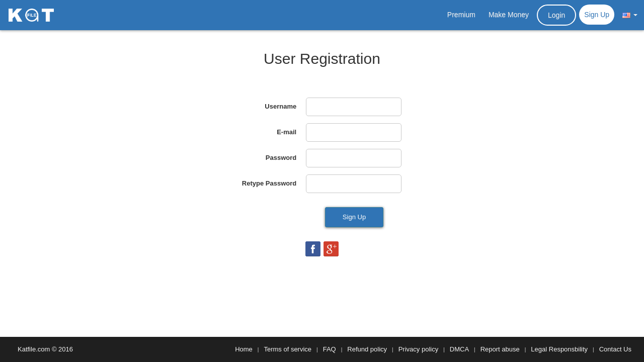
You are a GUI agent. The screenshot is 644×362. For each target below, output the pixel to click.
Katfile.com (34, 349)
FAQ (330, 349)
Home (244, 349)
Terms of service (288, 349)
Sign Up (597, 15)
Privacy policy (418, 349)
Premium (461, 15)
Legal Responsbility (559, 349)
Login (556, 15)
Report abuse (500, 349)
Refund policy (367, 349)
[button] (630, 15)
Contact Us (615, 349)
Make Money (509, 15)
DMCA (459, 349)
